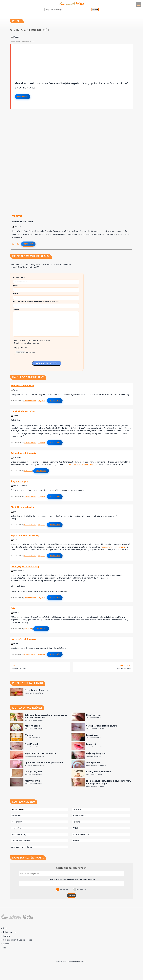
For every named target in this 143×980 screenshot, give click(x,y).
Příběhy (76, 828)
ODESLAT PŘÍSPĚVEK (47, 363)
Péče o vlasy (17, 822)
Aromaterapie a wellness (22, 847)
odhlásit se (82, 889)
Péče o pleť (16, 816)
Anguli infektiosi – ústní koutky (40, 753)
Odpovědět (23, 97)
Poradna (76, 822)
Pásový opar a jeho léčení (99, 772)
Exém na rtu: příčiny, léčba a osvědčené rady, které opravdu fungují (108, 782)
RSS (5, 948)
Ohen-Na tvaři (125, 665)
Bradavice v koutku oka (22, 386)
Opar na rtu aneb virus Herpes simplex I (45, 762)
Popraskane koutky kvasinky (25, 535)
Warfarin (29, 735)
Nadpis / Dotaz (19, 278)
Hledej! (95, 10)
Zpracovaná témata (81, 834)
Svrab (15, 665)
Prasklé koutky (32, 744)
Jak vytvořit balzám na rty (24, 639)
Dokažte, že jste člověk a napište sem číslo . (37, 301)
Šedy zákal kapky (19, 481)
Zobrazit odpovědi (30, 401)
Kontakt (76, 841)
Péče (13, 608)
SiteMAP (7, 944)
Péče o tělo (16, 828)
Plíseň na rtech (94, 715)
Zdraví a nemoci (80, 816)
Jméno (16, 285)
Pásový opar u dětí (34, 781)
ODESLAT (71, 895)
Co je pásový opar (33, 772)
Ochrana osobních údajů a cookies (17, 940)
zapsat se (64, 889)
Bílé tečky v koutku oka (22, 507)
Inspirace (77, 809)
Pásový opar (92, 735)
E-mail (16, 293)
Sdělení (16, 309)
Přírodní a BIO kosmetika (22, 841)
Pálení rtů (91, 744)
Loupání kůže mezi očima (23, 411)
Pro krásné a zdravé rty (36, 690)
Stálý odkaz (16, 244)
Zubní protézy (93, 762)
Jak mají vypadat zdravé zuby (25, 566)
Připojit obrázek (21, 348)
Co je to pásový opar (96, 753)
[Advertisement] (72, 60)
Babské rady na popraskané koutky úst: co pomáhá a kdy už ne (46, 716)
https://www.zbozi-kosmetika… (114, 547)
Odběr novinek (9, 932)
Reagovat (28, 244)
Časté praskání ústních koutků (101, 726)
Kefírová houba (32, 726)
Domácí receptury (19, 834)
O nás (6, 928)
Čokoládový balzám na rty (24, 453)
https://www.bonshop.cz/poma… (82, 465)
